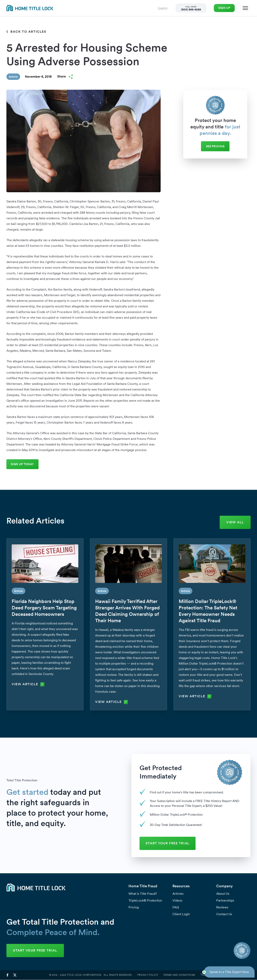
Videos (177, 901)
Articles (178, 894)
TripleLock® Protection (145, 901)
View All (235, 522)
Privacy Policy (148, 975)
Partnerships (225, 901)
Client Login (181, 914)
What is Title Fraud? (143, 894)
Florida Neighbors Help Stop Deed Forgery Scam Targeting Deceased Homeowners (44, 608)
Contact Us (224, 914)
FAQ (176, 907)
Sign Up (224, 8)
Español (161, 8)
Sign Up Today (23, 464)
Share (65, 77)
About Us (223, 894)
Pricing (134, 907)
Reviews (222, 907)
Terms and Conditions (179, 975)
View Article (28, 685)
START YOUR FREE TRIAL (168, 843)
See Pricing (215, 146)
